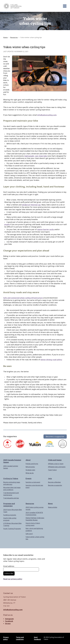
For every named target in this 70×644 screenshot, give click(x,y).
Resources (14, 37)
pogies (7, 224)
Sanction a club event (33, 482)
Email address (9, 566)
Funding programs (10, 515)
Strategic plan (30, 470)
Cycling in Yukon (11, 478)
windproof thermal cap (31, 205)
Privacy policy (6, 638)
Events (28, 478)
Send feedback (37, 638)
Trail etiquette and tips (11, 498)
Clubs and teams (55, 460)
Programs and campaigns (9, 505)
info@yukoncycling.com (47, 115)
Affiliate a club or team (56, 464)
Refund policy (30, 467)
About (28, 460)
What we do (30, 473)
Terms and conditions (20, 638)
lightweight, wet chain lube (36, 156)
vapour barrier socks (46, 229)
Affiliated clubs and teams (57, 467)
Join (50, 478)
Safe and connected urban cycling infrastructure (23, 298)
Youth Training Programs (12, 529)
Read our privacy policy (13, 579)
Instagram (9, 619)
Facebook (9, 621)
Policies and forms (32, 464)
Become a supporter (55, 436)
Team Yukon (52, 470)
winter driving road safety (51, 360)
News (50, 504)
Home (5, 37)
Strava (8, 623)
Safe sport (29, 534)
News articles (53, 507)
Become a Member (54, 482)
